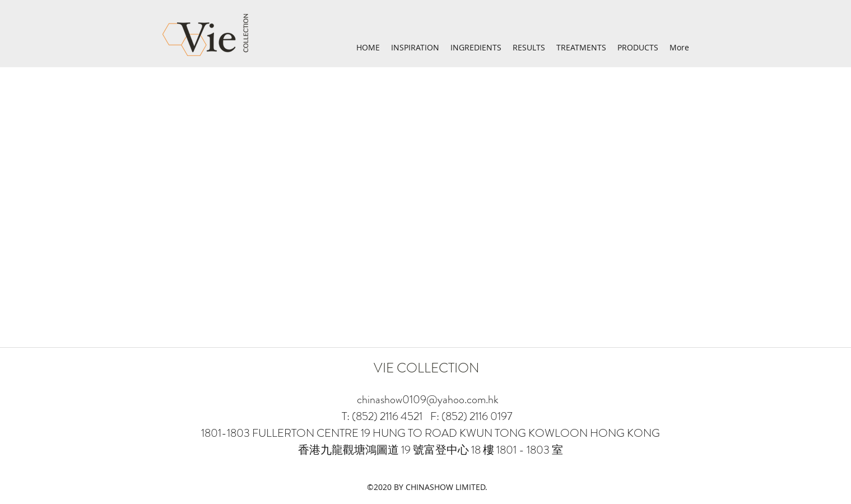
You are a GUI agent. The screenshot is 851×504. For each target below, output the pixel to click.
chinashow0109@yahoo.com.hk (428, 400)
